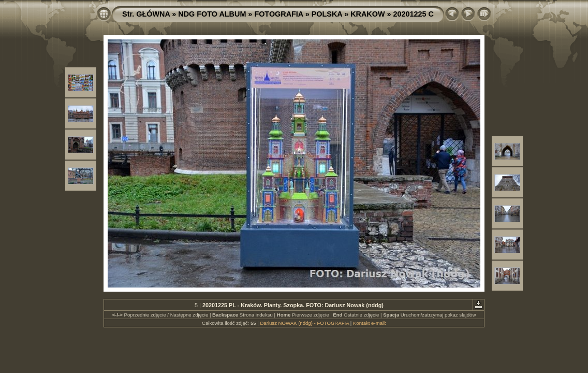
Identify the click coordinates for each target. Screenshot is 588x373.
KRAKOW (367, 14)
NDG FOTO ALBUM (212, 14)
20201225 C (414, 14)
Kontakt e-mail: (370, 323)
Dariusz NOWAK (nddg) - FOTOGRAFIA (304, 323)
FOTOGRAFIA (278, 14)
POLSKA (327, 14)
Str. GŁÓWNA (146, 14)
